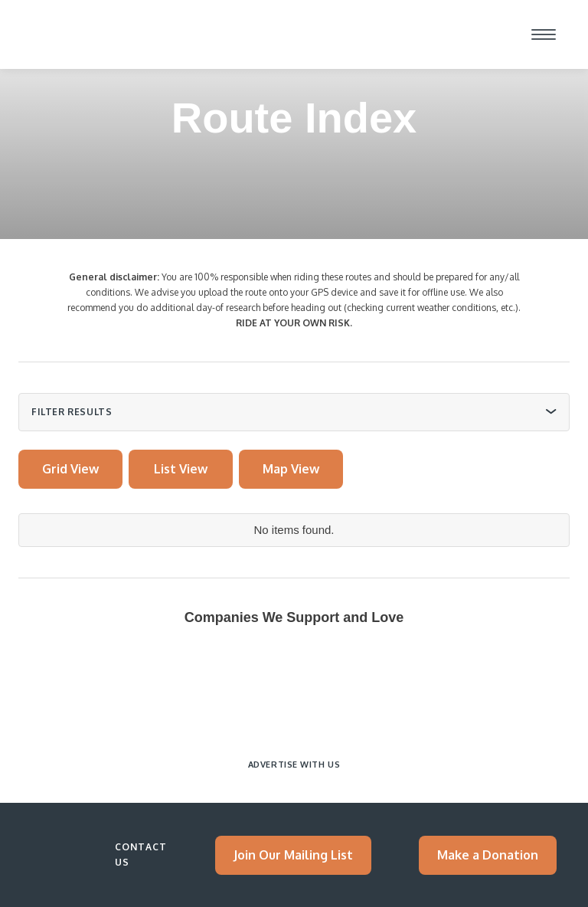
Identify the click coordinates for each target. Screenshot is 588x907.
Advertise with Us (294, 765)
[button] (544, 34)
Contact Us (141, 855)
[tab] (70, 469)
